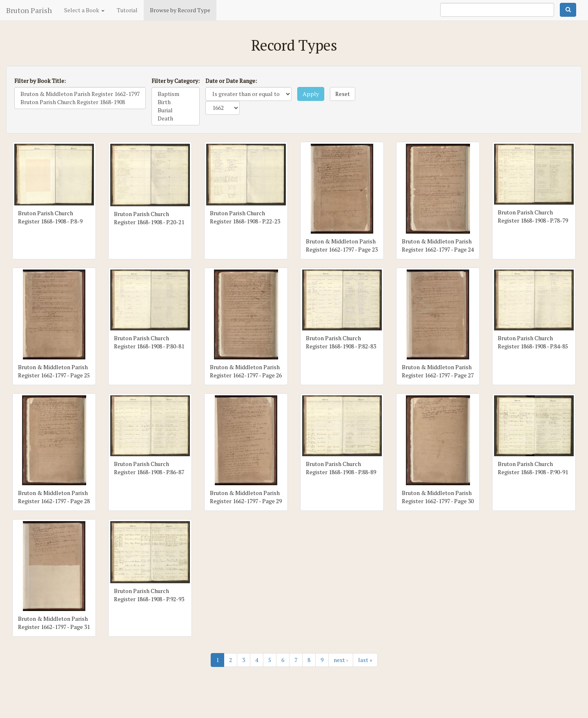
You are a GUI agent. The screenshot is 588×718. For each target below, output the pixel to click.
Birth (176, 102)
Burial (176, 110)
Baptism (176, 94)
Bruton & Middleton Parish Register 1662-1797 (80, 94)
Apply (311, 94)
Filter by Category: (176, 81)
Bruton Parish (29, 10)
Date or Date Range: (231, 81)
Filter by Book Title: (40, 81)
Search (568, 10)
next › (341, 660)
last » (365, 660)
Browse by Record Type (180, 10)
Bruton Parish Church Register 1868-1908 (80, 102)
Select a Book (84, 10)
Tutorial (127, 10)
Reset (343, 94)
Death (176, 118)
